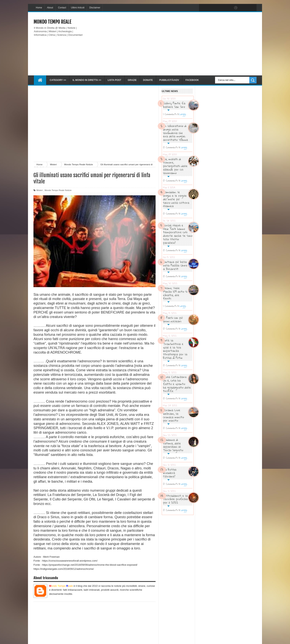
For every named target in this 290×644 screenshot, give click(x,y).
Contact (62, 8)
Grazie (132, 80)
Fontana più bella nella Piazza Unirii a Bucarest (175, 265)
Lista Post (114, 80)
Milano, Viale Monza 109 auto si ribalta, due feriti (175, 293)
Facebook (192, 80)
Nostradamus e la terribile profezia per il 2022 (175, 499)
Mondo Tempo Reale (52, 22)
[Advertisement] (185, 44)
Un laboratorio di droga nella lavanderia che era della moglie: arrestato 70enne (176, 133)
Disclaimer (95, 8)
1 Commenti (170, 114)
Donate (148, 80)
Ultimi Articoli (78, 8)
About (50, 8)
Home (39, 8)
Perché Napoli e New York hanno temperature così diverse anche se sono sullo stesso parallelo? (178, 234)
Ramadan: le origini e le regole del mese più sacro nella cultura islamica (176, 199)
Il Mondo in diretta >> (87, 80)
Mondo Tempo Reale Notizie (58, 190)
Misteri (40, 190)
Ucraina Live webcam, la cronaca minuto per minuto (173, 415)
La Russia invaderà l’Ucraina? (170, 473)
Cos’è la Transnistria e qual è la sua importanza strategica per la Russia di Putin (175, 349)
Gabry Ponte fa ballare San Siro (174, 105)
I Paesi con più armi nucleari (173, 319)
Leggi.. (183, 114)
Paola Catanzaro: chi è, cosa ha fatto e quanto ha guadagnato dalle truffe (177, 384)
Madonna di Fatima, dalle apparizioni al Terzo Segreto (173, 445)
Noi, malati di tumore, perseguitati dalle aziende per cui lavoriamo (175, 166)
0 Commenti (170, 147)
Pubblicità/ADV (169, 80)
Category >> (58, 80)
